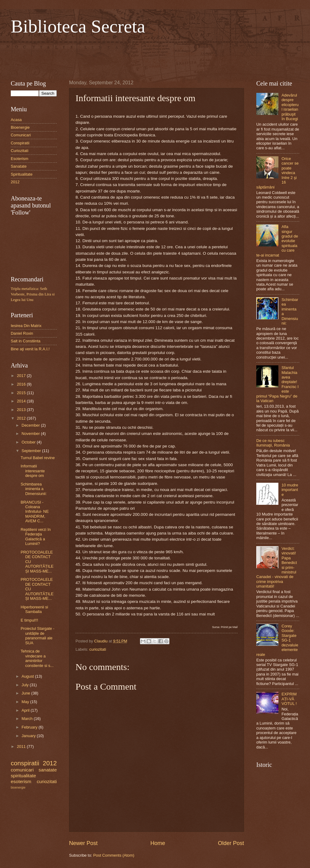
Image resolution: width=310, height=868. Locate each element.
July (25, 685)
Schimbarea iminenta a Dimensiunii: (34, 489)
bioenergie (18, 788)
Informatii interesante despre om (33, 471)
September (32, 451)
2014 (22, 401)
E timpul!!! (29, 620)
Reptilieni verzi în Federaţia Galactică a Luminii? (36, 537)
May (26, 702)
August (28, 676)
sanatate (48, 770)
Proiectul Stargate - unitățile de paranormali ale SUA (37, 636)
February (30, 727)
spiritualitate (23, 776)
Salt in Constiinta (26, 341)
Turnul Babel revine (38, 458)
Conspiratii (20, 143)
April (26, 710)
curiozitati (98, 649)
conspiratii (25, 763)
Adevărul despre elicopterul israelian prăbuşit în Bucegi (290, 107)
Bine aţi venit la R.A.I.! (30, 349)
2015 (22, 393)
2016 (22, 384)
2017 (22, 376)
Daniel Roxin (22, 333)
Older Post (231, 843)
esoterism (21, 781)
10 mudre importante (290, 490)
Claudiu (101, 641)
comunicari (22, 770)
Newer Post (83, 843)
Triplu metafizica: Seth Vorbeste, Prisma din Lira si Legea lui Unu (33, 294)
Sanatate (19, 166)
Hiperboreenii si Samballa (34, 609)
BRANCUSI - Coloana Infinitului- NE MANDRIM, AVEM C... (35, 512)
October (29, 442)
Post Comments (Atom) (114, 855)
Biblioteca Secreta (78, 26)
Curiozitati (19, 151)
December (31, 425)
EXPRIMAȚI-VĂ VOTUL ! (289, 699)
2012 (15, 182)
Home (158, 843)
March (27, 719)
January (29, 736)
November (31, 434)
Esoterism (19, 159)
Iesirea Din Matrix (26, 326)
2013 (22, 410)
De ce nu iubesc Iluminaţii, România (273, 443)
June (26, 693)
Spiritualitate (22, 174)
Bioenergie (20, 127)
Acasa (16, 120)
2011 (22, 746)
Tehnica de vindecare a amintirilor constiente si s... (37, 658)
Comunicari (21, 135)
